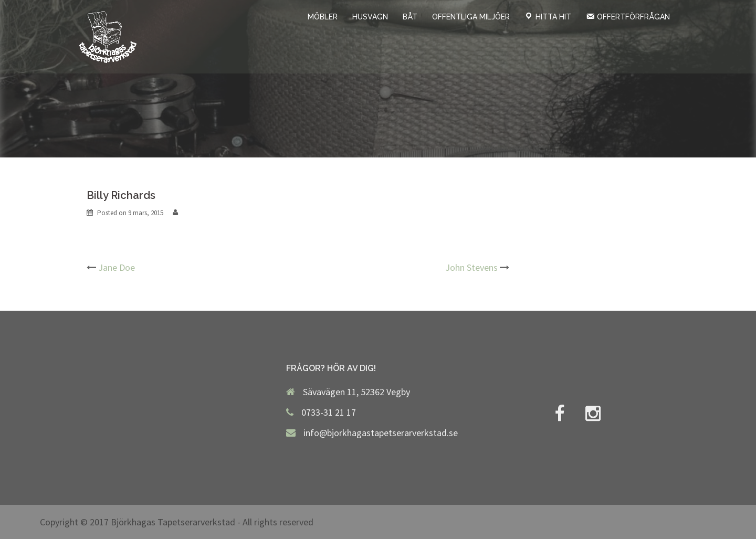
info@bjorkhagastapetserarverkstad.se (381, 433)
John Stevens (471, 267)
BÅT (410, 17)
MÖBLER (323, 17)
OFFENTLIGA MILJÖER (471, 17)
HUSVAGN (370, 17)
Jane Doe (117, 267)
